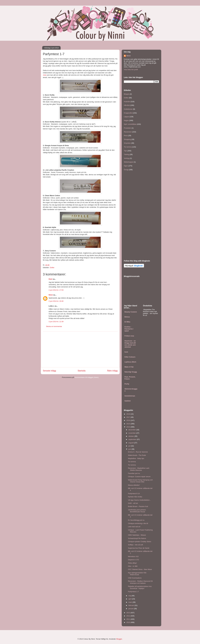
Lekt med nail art (134, 527)
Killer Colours (130, 357)
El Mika (127, 322)
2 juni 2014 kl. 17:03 (56, 290)
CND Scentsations (135, 578)
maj (130, 596)
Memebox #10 (133, 556)
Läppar (126, 117)
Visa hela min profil (131, 70)
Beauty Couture (131, 312)
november (132, 433)
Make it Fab (129, 367)
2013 (129, 613)
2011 (129, 619)
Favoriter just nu (134, 473)
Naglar (126, 120)
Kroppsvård (128, 113)
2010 (129, 622)
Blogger (119, 639)
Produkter (127, 128)
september (133, 439)
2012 (129, 616)
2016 (129, 420)
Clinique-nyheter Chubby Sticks (139, 542)
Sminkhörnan (130, 396)
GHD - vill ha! (133, 503)
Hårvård (127, 105)
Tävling (127, 154)
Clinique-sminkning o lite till (138, 523)
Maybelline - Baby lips (136, 458)
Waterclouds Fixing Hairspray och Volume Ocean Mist (140, 481)
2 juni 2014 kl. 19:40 (56, 301)
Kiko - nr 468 (133, 566)
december (132, 430)
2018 (129, 414)
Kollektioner (128, 109)
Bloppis (127, 94)
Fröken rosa (129, 336)
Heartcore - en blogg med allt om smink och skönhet (130, 344)
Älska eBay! (132, 563)
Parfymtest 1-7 (133, 592)
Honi (50, 279)
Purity (127, 384)
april (130, 599)
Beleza (127, 317)
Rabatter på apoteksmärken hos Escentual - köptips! (140, 587)
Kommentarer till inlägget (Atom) (87, 377)
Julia (45, 75)
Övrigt (126, 170)
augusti (131, 443)
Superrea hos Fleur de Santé (139, 548)
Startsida (82, 371)
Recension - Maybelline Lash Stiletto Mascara (139, 469)
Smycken (127, 143)
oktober (131, 436)
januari (131, 609)
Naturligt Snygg (131, 372)
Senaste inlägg (49, 371)
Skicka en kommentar (54, 326)
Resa (126, 136)
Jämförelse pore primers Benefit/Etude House (137, 511)
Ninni (51, 295)
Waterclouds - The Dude (137, 455)
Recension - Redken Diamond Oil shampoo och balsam (140, 582)
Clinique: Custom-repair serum (139, 477)
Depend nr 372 (133, 560)
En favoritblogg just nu (136, 520)
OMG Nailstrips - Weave (137, 535)
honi (126, 352)
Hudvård (127, 102)
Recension (128, 132)
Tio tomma (128, 147)
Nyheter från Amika (135, 497)
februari (132, 605)
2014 (129, 427)
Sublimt (128, 401)
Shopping (127, 139)
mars (131, 602)
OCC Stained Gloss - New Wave (140, 569)
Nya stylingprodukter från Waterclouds (137, 574)
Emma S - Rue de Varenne (138, 452)
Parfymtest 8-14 (134, 494)
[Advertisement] (80, 349)
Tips (125, 151)
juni (130, 449)
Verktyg (127, 158)
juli (130, 446)
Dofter (52, 268)
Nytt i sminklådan (130, 124)
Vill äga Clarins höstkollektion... (139, 500)
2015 (129, 424)
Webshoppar (129, 162)
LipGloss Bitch (130, 362)
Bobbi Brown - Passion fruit (138, 506)
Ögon (126, 166)
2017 (129, 417)
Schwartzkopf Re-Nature (137, 538)
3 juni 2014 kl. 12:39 (56, 322)
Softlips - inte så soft (135, 545)
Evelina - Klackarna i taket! (129, 329)
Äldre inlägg (112, 371)
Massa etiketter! (134, 485)
